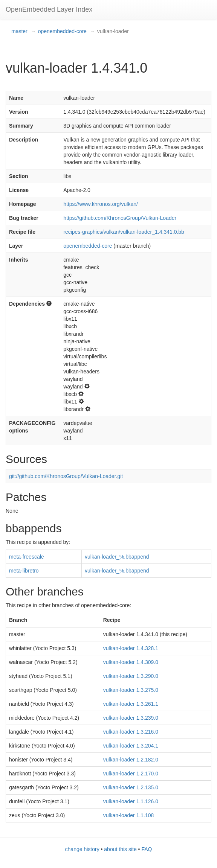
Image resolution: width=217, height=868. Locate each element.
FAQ (147, 849)
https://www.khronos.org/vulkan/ (101, 204)
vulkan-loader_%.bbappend (117, 557)
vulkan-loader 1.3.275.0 (131, 690)
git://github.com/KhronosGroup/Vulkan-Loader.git (66, 476)
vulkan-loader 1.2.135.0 (131, 787)
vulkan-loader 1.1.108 (129, 815)
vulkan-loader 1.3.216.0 (131, 732)
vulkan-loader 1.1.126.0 (131, 801)
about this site (120, 849)
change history (82, 849)
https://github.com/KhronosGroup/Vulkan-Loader (120, 218)
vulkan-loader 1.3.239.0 (131, 718)
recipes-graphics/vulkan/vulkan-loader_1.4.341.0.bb (124, 232)
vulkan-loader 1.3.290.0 (131, 676)
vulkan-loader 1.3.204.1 (131, 746)
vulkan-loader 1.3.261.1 (131, 704)
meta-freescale (27, 557)
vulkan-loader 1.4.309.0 (131, 662)
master (19, 31)
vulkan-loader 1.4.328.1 (131, 648)
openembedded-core (62, 31)
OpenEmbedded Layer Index (49, 9)
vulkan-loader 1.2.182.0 (131, 760)
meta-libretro (24, 571)
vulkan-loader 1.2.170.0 (131, 774)
